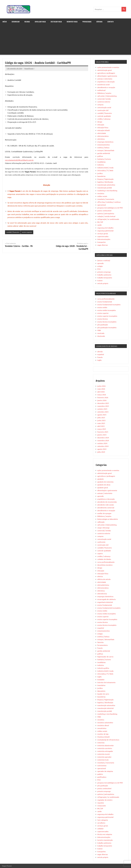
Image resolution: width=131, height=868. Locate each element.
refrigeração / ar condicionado (108, 219)
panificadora (102, 777)
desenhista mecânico (105, 565)
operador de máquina (105, 771)
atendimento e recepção (106, 87)
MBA (99, 330)
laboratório (101, 691)
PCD (99, 269)
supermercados (103, 236)
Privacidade (87, 22)
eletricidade (102, 133)
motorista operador (104, 757)
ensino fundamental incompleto (109, 304)
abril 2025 (101, 426)
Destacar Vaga (56, 22)
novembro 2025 (103, 406)
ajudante (101, 479)
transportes (102, 242)
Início (5, 22)
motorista (101, 743)
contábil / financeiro (13, 232)
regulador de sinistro (105, 800)
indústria (101, 165)
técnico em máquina (105, 834)
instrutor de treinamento (106, 682)
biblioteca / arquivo (104, 93)
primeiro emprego (104, 272)
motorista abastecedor (106, 745)
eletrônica (101, 139)
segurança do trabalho (105, 228)
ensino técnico (103, 319)
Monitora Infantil (103, 737)
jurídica (100, 173)
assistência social (103, 84)
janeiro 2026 (102, 400)
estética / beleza (103, 147)
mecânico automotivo (105, 722)
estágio (100, 266)
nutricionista (102, 765)
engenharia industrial (105, 602)
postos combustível (104, 211)
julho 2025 (101, 417)
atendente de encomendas (107, 502)
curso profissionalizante (106, 299)
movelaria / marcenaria (106, 199)
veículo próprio (103, 283)
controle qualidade (104, 116)
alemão (100, 351)
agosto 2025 (102, 415)
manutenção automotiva (106, 185)
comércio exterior (104, 102)
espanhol (101, 354)
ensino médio (102, 307)
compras (100, 104)
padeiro (100, 774)
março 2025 (102, 429)
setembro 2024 (103, 446)
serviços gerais (103, 233)
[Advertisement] (65, 40)
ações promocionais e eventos (108, 67)
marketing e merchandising (107, 190)
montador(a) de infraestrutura (108, 740)
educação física (103, 127)
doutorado (101, 336)
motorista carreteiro (105, 748)
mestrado (101, 333)
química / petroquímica (106, 213)
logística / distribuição (105, 182)
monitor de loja (103, 734)
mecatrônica (102, 728)
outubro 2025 (102, 409)
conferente (101, 542)
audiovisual (101, 90)
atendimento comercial (106, 508)
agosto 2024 (102, 449)
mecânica (101, 193)
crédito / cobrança (104, 119)
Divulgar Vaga (40, 22)
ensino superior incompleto (107, 316)
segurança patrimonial (105, 231)
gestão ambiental (104, 153)
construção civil (103, 110)
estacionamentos (104, 145)
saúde (99, 225)
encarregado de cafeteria (106, 599)
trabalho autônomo (104, 275)
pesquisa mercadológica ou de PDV (110, 208)
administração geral (104, 70)
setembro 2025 (103, 412)
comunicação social (104, 107)
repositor (101, 803)
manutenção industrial (105, 708)
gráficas (100, 156)
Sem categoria (103, 820)
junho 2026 (101, 386)
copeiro (100, 553)
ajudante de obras (104, 485)
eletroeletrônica (103, 585)
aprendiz (101, 263)
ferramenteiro (102, 645)
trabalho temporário (105, 278)
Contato (110, 22)
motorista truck (103, 760)
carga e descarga (103, 528)
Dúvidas (99, 22)
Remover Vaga (72, 22)
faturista (100, 642)
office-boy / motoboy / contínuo (109, 202)
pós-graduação (103, 325)
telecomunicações (104, 239)
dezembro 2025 (103, 403)
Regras (27, 22)
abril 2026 (101, 392)
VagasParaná (29, 68)
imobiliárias (101, 162)
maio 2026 (101, 389)
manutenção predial (105, 188)
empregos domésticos (105, 142)
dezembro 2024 (103, 438)
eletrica (100, 576)
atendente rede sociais (106, 505)
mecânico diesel (103, 725)
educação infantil (103, 130)
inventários (101, 685)
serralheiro (101, 823)
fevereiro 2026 (103, 397)
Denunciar (16, 22)
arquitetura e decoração (106, 82)
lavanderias (101, 176)
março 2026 (102, 395)
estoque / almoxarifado (106, 150)
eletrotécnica (102, 594)
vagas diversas (103, 245)
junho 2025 (101, 420)
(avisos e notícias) (104, 260)
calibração (101, 522)
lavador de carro (103, 694)
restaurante (102, 806)
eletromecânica (103, 136)
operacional (102, 205)
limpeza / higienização (105, 179)
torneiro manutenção (105, 840)
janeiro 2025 (102, 435)
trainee (100, 280)
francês (100, 357)
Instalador (101, 679)
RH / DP (100, 222)
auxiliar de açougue (104, 513)
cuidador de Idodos (104, 559)
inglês (99, 360)
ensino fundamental (105, 302)
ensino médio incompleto (107, 310)
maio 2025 (101, 423)
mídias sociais (102, 196)
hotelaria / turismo (104, 159)
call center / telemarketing (107, 96)
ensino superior (29, 232)
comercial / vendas (104, 99)
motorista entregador (105, 751)
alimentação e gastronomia (107, 76)
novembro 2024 (103, 440)
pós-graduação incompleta (107, 327)
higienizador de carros (105, 657)
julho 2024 (101, 452)
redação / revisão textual (106, 216)
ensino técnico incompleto (107, 322)
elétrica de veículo (104, 579)
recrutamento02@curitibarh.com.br (19, 160)
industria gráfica (103, 668)
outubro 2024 (102, 443)
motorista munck (103, 754)
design (100, 122)
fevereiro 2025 (103, 432)
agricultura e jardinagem (106, 73)
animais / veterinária (105, 79)
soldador (100, 828)
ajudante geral (103, 487)
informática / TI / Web (105, 170)
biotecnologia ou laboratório (108, 519)
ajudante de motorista (105, 482)
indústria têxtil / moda (105, 168)
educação (101, 125)
